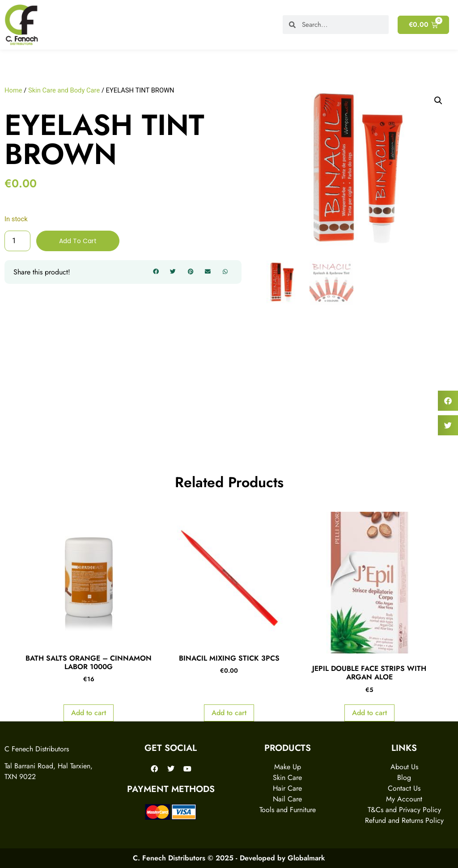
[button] (156, 272)
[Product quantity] (17, 241)
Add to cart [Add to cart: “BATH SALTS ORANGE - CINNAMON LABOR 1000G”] (89, 713)
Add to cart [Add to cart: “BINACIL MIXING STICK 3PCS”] (229, 713)
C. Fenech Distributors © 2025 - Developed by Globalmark (229, 858)
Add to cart (78, 241)
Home (13, 90)
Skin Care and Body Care (64, 90)
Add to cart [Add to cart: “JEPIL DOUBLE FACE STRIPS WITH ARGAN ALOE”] (369, 713)
